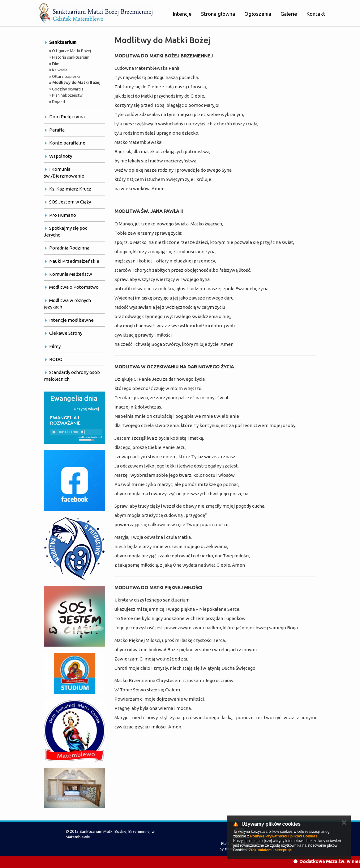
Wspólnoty (61, 156)
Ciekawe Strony (66, 333)
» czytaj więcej (86, 409)
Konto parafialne (67, 143)
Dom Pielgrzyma (67, 117)
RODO (56, 359)
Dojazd (58, 102)
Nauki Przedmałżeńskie (74, 261)
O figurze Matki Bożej (71, 51)
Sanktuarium (63, 42)
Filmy (55, 346)
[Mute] (83, 432)
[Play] (54, 432)
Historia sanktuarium (71, 57)
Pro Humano (63, 215)
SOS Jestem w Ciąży (70, 202)
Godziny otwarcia (68, 89)
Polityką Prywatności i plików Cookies (284, 836)
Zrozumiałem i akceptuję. (271, 850)
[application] (76, 432)
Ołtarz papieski (66, 76)
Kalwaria (60, 70)
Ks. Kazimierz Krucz (70, 189)
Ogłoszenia (258, 14)
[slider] (88, 439)
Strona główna (218, 14)
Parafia (57, 130)
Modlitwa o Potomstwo (74, 287)
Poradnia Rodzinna (69, 248)
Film (56, 64)
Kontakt (316, 14)
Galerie (289, 14)
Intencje (182, 14)
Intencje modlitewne (71, 320)
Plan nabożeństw (67, 95)
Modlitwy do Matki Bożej (76, 82)
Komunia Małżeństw (71, 274)
